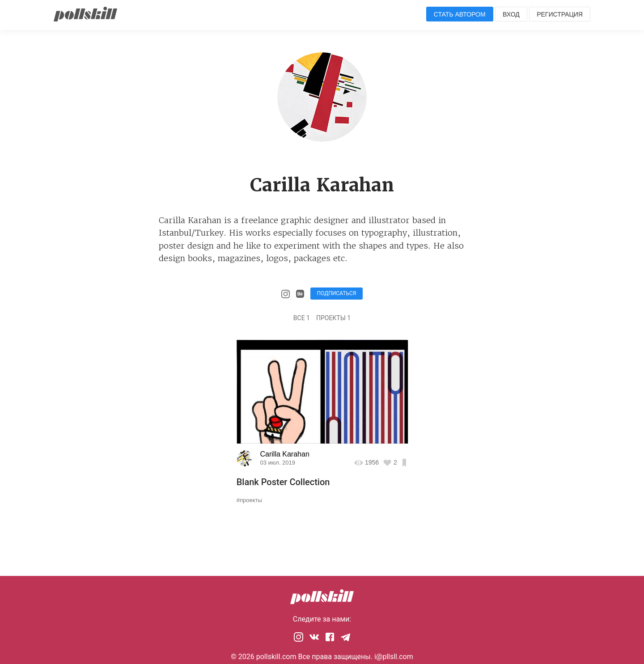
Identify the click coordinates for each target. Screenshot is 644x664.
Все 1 (302, 318)
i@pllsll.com (394, 657)
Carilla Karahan (285, 454)
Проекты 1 (333, 318)
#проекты (249, 500)
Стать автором (460, 14)
